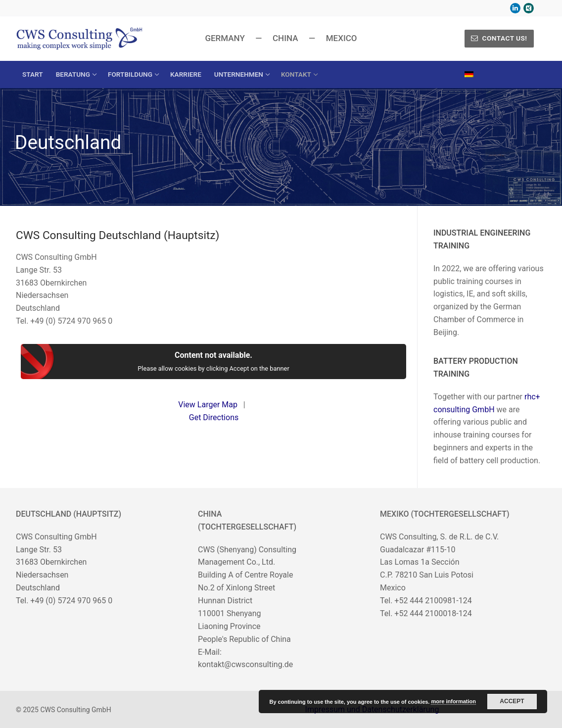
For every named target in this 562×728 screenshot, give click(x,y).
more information (453, 701)
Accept (512, 701)
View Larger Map (208, 405)
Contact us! (499, 38)
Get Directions (214, 417)
